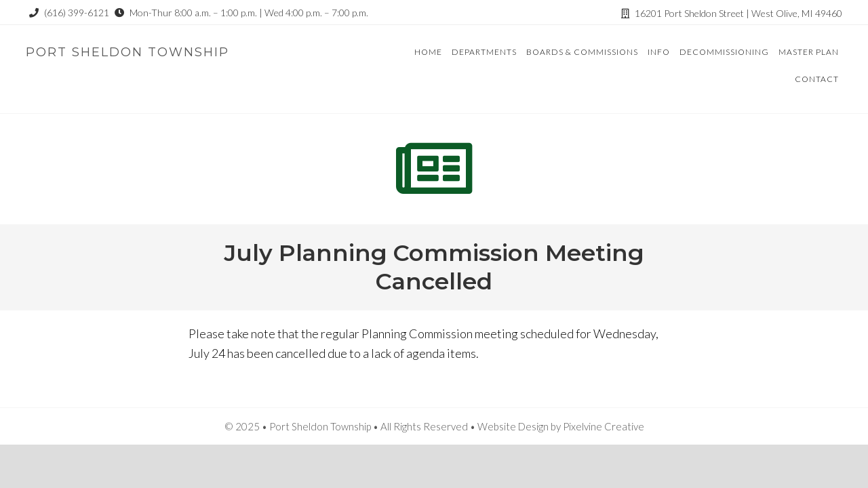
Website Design (513, 426)
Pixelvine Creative (604, 426)
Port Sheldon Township (127, 52)
